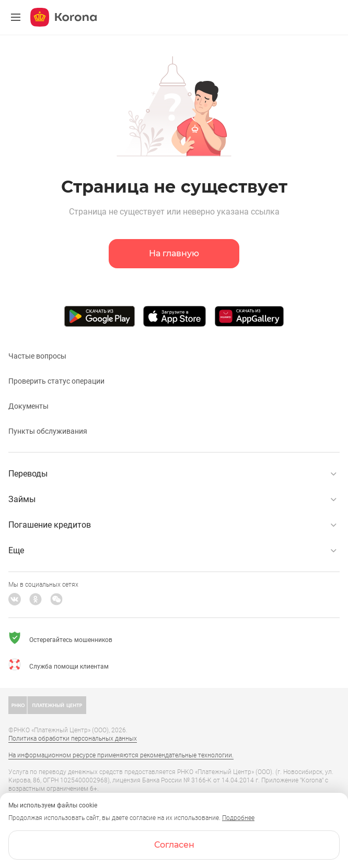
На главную (174, 253)
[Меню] (16, 17)
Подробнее (238, 818)
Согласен (174, 845)
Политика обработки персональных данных (73, 739)
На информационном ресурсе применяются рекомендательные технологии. (121, 755)
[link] (174, 0)
